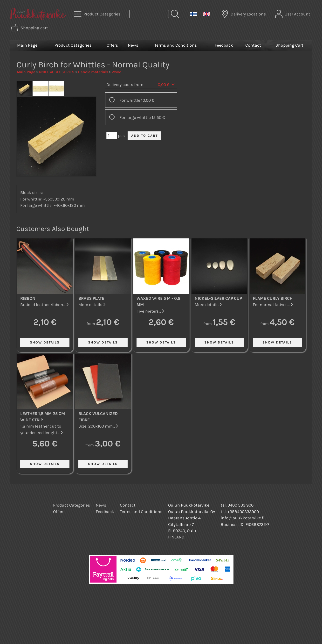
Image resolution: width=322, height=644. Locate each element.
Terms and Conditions (176, 45)
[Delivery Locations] (244, 14)
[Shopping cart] (30, 28)
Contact (253, 45)
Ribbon (28, 298)
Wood (116, 72)
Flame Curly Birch (273, 298)
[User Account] (293, 14)
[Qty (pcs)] (112, 136)
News (133, 45)
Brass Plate (91, 298)
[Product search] (149, 14)
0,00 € (167, 85)
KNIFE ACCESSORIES (57, 72)
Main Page (27, 45)
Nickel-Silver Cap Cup (218, 298)
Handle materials (93, 72)
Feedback (224, 45)
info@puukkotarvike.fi (243, 518)
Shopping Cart (289, 45)
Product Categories (73, 45)
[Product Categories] (98, 14)
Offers (112, 45)
